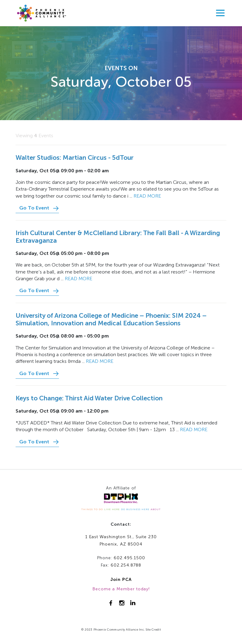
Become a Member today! (121, 589)
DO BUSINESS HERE (135, 509)
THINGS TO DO (92, 509)
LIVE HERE (112, 509)
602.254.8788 (126, 565)
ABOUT (156, 509)
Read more (147, 196)
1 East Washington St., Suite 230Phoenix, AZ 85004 (121, 541)
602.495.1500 (129, 558)
